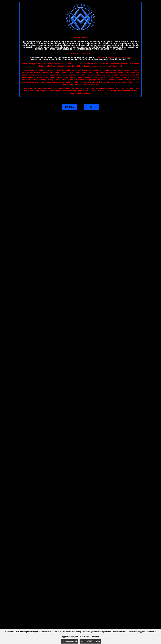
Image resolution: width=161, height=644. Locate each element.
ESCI (91, 107)
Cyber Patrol (125, 57)
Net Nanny (112, 57)
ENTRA (69, 107)
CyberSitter (100, 57)
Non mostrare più (70, 641)
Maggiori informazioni (90, 641)
